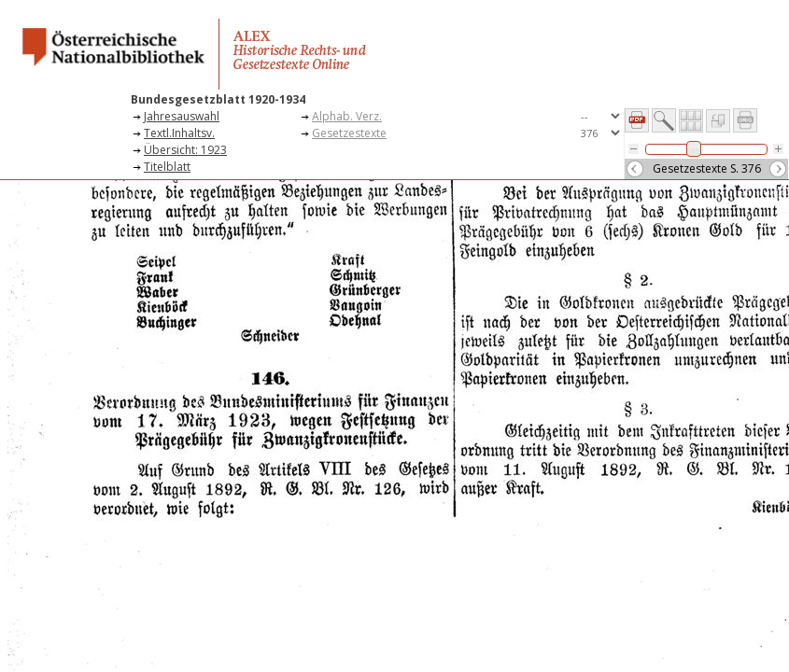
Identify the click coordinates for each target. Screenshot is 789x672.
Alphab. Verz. (347, 116)
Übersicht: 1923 (185, 150)
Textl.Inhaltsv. (179, 133)
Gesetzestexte (349, 133)
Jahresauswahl (182, 116)
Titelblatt (167, 167)
